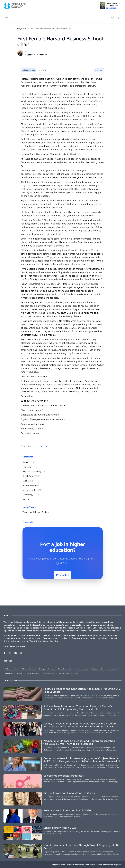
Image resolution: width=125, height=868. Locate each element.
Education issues (81, 669)
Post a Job (63, 575)
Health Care (31, 476)
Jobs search (112, 669)
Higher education (12, 669)
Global (28, 462)
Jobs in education (33, 673)
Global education (29, 669)
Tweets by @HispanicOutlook (36, 512)
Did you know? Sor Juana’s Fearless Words (69, 793)
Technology (31, 495)
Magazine (22, 28)
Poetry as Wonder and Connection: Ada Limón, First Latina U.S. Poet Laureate (82, 690)
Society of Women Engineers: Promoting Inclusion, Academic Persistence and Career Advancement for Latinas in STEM (81, 725)
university (9, 673)
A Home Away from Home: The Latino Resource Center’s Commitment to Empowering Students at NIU (78, 708)
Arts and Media (32, 490)
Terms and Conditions (14, 646)
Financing (30, 467)
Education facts (65, 669)
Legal (28, 481)
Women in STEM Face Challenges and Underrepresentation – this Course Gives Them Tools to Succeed (80, 742)
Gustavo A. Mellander (36, 55)
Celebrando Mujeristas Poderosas (64, 776)
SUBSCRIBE (111, 8)
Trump (20, 673)
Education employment (68, 673)
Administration (29, 70)
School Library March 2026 (60, 828)
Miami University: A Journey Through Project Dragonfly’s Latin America (81, 847)
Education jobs (49, 673)
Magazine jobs (97, 669)
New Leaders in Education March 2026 (67, 810)
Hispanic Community (35, 471)
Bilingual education (47, 669)
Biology (27, 499)
